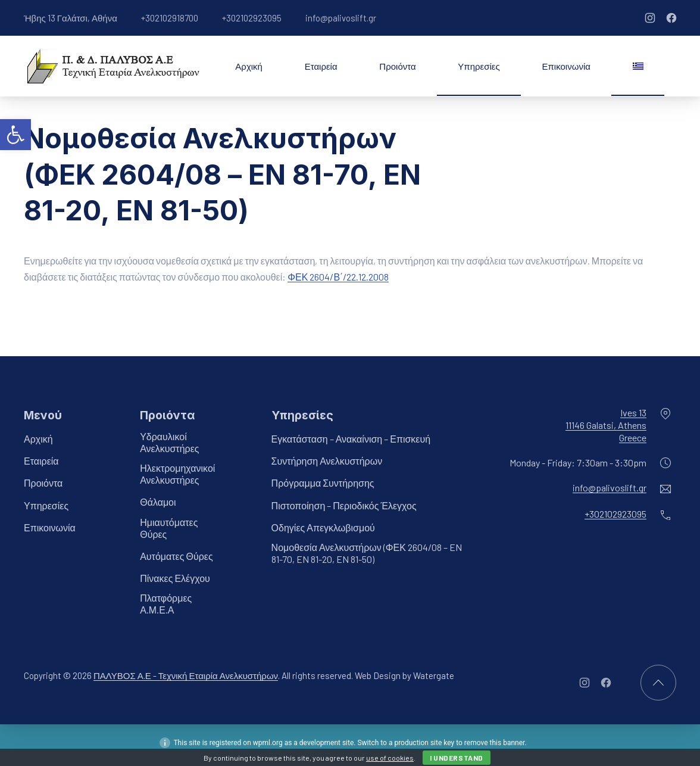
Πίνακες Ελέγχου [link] (175, 578)
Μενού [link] (43, 415)
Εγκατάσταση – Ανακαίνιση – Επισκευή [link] (351, 439)
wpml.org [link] (268, 743)
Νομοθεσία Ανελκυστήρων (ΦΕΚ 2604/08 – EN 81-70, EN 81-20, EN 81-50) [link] (367, 553)
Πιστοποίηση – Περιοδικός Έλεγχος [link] (344, 505)
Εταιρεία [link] (321, 66)
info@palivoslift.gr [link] (341, 18)
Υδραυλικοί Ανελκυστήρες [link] (169, 442)
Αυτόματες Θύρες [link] (176, 556)
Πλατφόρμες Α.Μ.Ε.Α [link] (166, 604)
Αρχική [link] (249, 66)
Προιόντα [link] (397, 66)
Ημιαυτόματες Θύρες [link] (169, 528)
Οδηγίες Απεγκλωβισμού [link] (323, 527)
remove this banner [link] (495, 743)
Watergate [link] (434, 675)
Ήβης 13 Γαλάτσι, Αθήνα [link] (71, 18)
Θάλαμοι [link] (158, 502)
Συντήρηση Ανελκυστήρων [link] (327, 461)
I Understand (457, 758)
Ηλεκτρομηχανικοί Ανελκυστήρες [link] (177, 474)
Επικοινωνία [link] (566, 66)
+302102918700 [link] (170, 18)
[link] (15, 135)
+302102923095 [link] (252, 18)
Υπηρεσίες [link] (479, 66)
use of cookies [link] (390, 758)
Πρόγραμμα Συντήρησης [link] (323, 483)
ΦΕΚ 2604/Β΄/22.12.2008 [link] (338, 277)
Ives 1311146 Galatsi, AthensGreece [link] (606, 425)
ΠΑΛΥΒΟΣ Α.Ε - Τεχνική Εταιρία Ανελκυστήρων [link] (186, 675)
